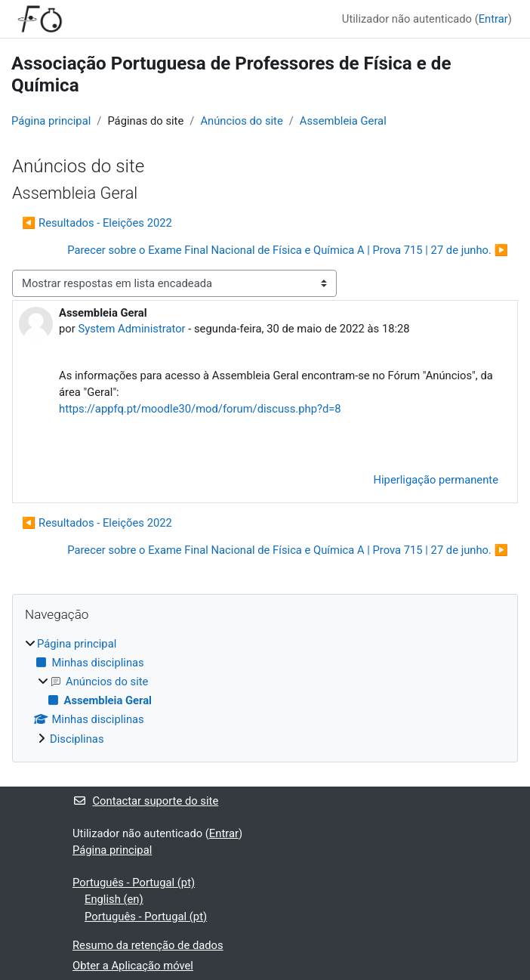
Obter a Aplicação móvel (133, 966)
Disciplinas (77, 739)
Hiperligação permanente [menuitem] (436, 480)
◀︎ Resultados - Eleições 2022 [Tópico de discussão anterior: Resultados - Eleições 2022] (97, 223)
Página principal (51, 121)
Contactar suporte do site (145, 801)
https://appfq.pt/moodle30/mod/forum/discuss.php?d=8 (200, 409)
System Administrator (131, 329)
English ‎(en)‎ (114, 899)
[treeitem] (265, 691)
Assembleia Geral (343, 121)
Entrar (493, 19)
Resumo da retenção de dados (148, 945)
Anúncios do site (241, 121)
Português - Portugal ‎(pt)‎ (134, 883)
